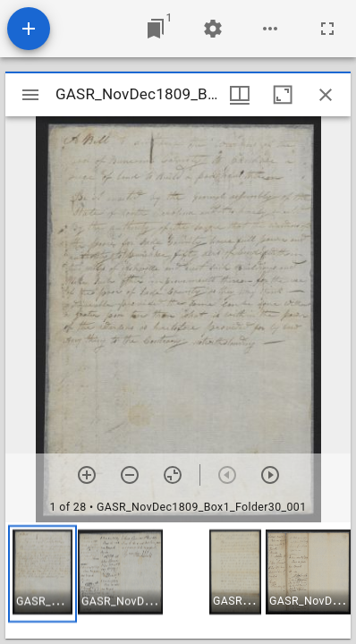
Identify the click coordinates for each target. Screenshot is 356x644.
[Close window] (326, 95)
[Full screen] (327, 29)
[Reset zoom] (173, 475)
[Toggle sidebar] (30, 95)
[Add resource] (29, 29)
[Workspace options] (270, 29)
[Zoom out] (130, 475)
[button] (42, 574)
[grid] (178, 580)
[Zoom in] (87, 475)
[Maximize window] (283, 95)
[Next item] (270, 475)
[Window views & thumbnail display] (240, 95)
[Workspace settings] (213, 29)
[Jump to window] (156, 29)
